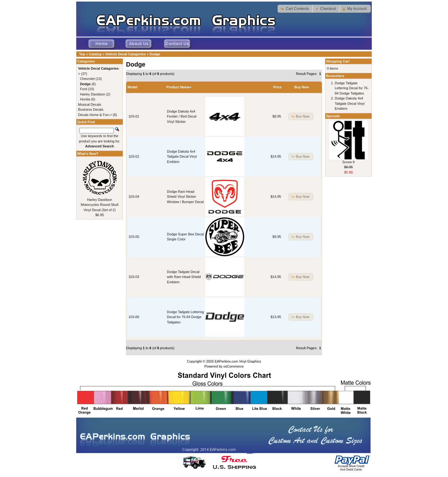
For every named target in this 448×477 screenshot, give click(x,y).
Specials (333, 116)
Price (277, 87)
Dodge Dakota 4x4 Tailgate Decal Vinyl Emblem (182, 157)
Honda (85, 99)
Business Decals (91, 109)
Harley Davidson (93, 94)
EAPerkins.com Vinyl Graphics (238, 361)
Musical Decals (90, 104)
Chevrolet (87, 79)
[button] (295, 9)
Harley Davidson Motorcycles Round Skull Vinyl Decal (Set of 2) (99, 205)
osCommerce (233, 366)
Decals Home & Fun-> (95, 115)
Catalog (95, 54)
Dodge (155, 54)
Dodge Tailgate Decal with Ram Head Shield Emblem (184, 277)
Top (82, 54)
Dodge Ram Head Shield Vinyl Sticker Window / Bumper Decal (185, 197)
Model (133, 87)
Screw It (348, 162)
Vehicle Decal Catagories (125, 54)
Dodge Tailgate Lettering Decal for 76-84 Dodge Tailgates (186, 317)
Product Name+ (179, 87)
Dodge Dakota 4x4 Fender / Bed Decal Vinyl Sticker (182, 116)
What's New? (88, 154)
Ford (84, 89)
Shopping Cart (338, 61)
